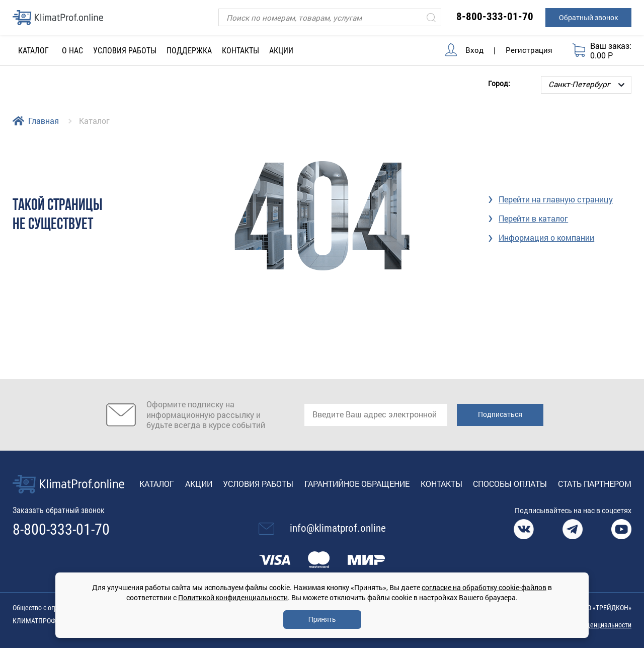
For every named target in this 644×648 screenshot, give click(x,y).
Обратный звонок (588, 17)
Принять (322, 619)
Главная (44, 121)
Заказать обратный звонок (59, 510)
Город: (499, 83)
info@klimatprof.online (338, 528)
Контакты (240, 51)
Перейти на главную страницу (556, 199)
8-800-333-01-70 (495, 17)
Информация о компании (546, 237)
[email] (376, 415)
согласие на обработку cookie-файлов (484, 587)
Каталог (157, 484)
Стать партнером (595, 484)
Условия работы (125, 51)
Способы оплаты (510, 484)
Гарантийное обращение (357, 484)
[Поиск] (330, 17)
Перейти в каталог (533, 218)
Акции (281, 51)
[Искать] (431, 17)
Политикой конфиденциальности (233, 597)
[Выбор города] (586, 85)
